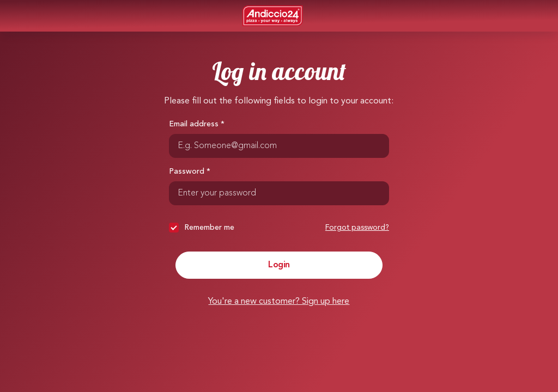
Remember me (202, 228)
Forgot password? (357, 228)
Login (279, 265)
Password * (190, 171)
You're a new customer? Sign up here (279, 302)
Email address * (197, 124)
